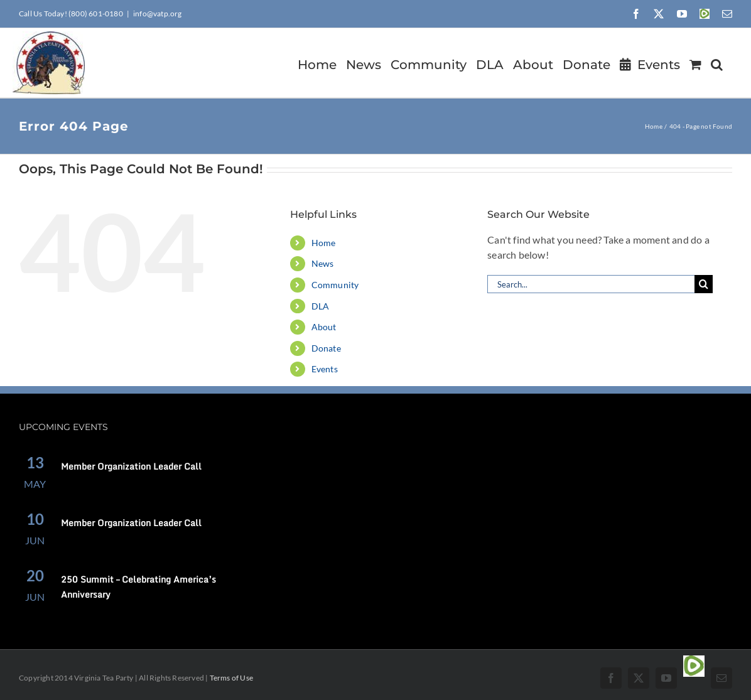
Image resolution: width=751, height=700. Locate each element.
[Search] (704, 284)
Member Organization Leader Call (131, 466)
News (323, 263)
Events (325, 369)
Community (335, 285)
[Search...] (591, 284)
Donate (326, 348)
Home (324, 243)
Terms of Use (231, 678)
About (324, 327)
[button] (717, 63)
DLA (321, 306)
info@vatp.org (158, 13)
